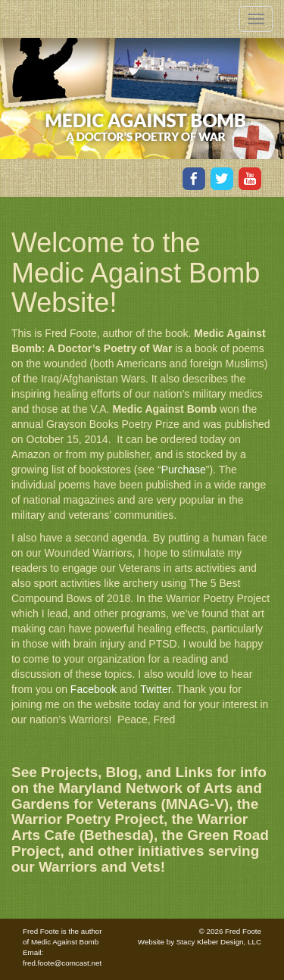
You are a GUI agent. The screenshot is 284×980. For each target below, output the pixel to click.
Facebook (95, 689)
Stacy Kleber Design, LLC (219, 942)
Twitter (155, 689)
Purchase (184, 470)
